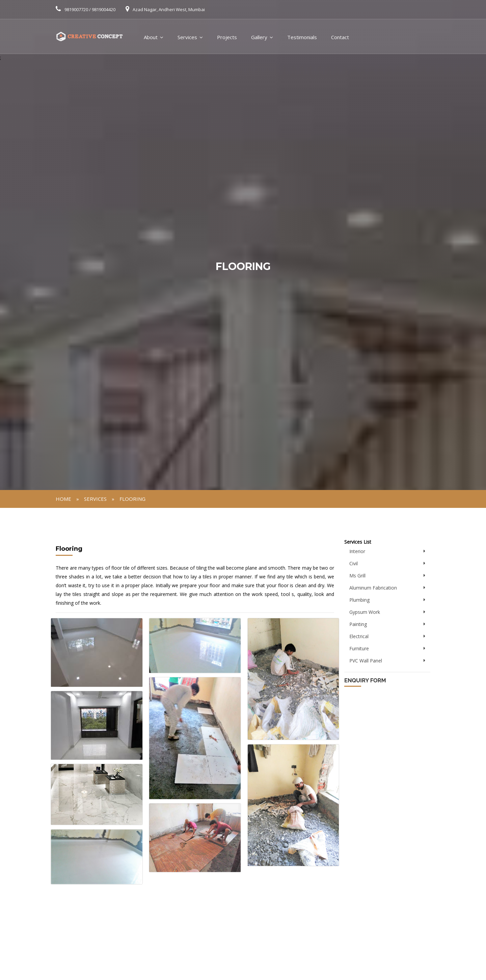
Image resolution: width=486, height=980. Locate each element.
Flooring (132, 499)
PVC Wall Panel (366, 661)
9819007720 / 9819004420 (90, 9)
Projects (227, 37)
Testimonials (302, 37)
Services (187, 37)
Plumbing (359, 600)
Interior (357, 551)
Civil (354, 563)
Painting (358, 624)
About (151, 37)
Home (63, 499)
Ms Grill (357, 576)
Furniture (359, 648)
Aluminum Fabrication (373, 588)
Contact (340, 37)
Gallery (259, 37)
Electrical (359, 636)
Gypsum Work (365, 612)
